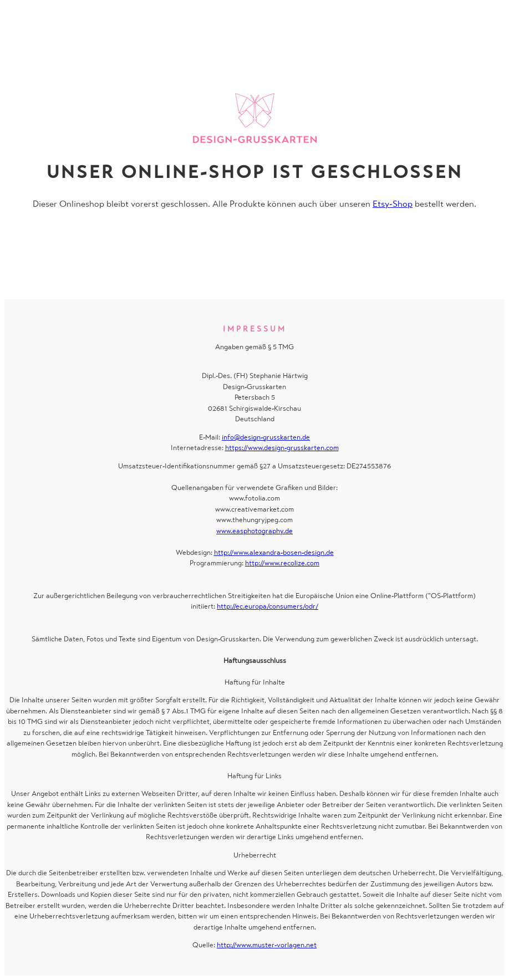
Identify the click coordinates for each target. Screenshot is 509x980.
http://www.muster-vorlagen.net (267, 945)
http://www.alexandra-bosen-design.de (274, 552)
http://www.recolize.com (282, 563)
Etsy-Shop (393, 204)
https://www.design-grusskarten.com (282, 448)
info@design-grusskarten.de (266, 437)
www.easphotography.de (254, 531)
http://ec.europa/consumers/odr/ (268, 606)
